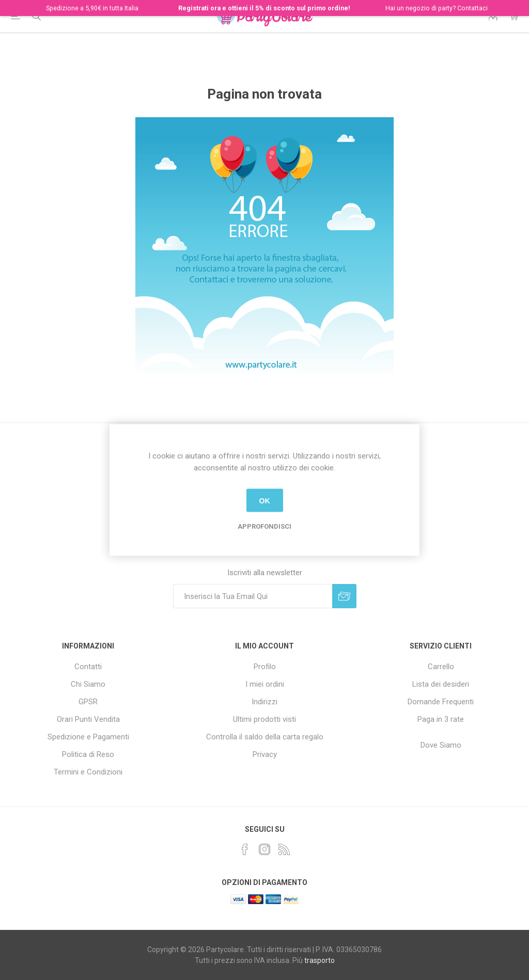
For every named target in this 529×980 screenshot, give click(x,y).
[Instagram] (264, 849)
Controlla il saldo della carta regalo (265, 737)
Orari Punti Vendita (88, 719)
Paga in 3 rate (441, 719)
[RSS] (284, 849)
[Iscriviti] (253, 596)
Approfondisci (264, 526)
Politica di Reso (88, 754)
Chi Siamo (88, 684)
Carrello (441, 667)
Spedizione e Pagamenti (88, 737)
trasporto (320, 960)
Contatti (88, 667)
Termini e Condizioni (88, 772)
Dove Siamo (441, 745)
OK (265, 500)
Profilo (265, 667)
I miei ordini (265, 684)
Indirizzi (264, 702)
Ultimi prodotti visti (264, 719)
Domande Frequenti (441, 702)
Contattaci (472, 8)
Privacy (265, 754)
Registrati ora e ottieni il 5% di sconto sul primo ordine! (264, 8)
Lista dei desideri (441, 684)
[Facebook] (245, 849)
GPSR (88, 702)
